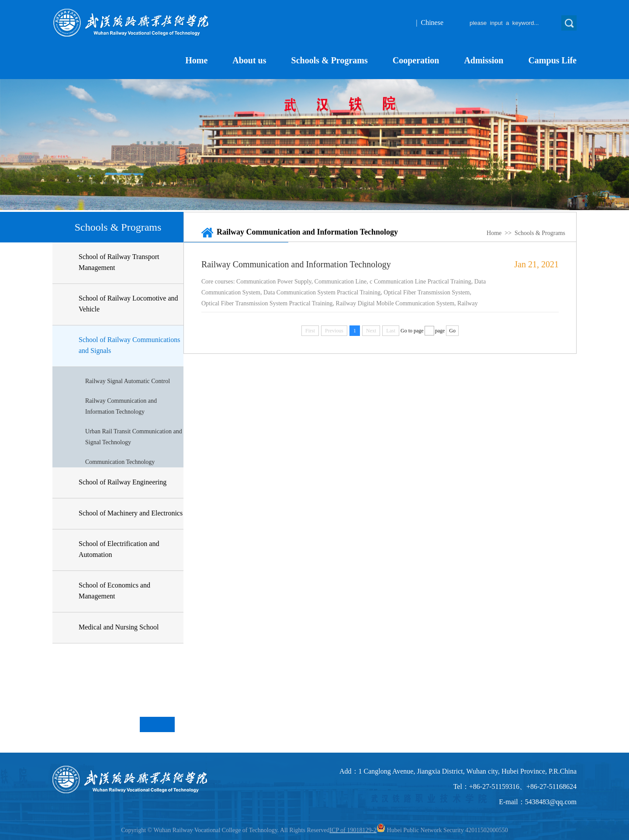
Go (452, 331)
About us (249, 60)
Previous (149, 724)
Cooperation (416, 60)
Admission (484, 60)
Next (166, 724)
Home (196, 60)
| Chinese (430, 22)
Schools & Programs (330, 60)
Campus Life (552, 60)
